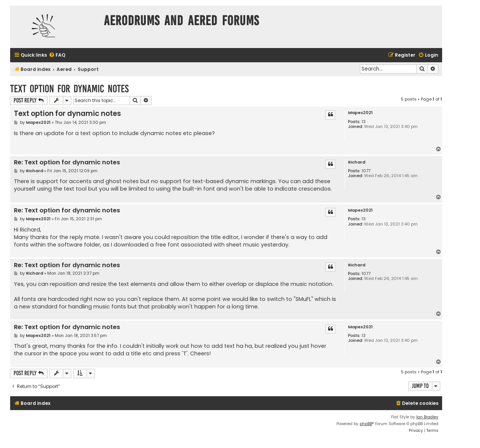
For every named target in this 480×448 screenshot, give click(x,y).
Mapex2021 (360, 113)
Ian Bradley (427, 417)
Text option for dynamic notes (69, 89)
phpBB (366, 424)
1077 (366, 171)
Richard (357, 162)
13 (364, 122)
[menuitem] (57, 55)
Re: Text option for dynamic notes (67, 163)
